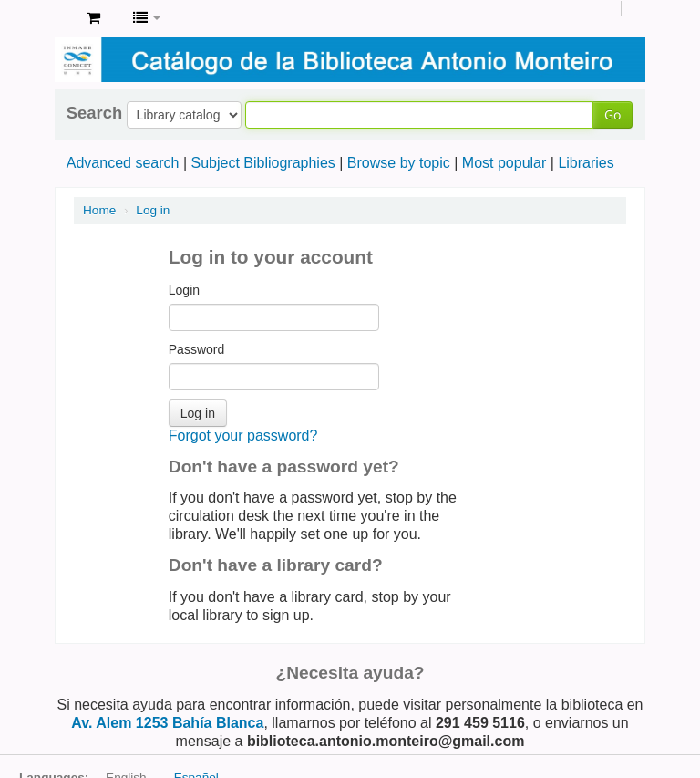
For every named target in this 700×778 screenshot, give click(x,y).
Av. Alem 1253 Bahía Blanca (167, 723)
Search (94, 113)
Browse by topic (399, 163)
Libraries (586, 163)
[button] (93, 18)
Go (612, 114)
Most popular (504, 163)
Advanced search (123, 163)
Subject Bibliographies (262, 163)
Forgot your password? (243, 436)
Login (184, 290)
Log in (153, 210)
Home (99, 210)
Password (196, 349)
